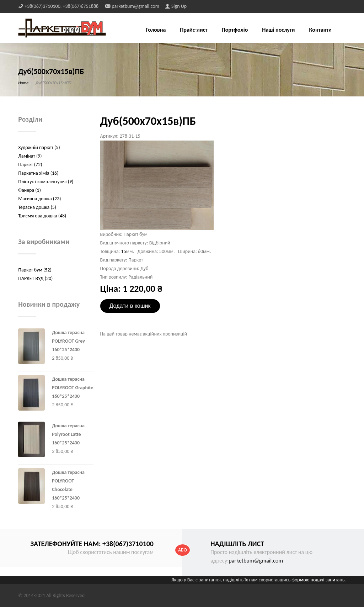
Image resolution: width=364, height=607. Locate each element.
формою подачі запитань (318, 580)
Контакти (320, 30)
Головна (156, 30)
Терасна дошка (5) (37, 207)
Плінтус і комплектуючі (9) (46, 182)
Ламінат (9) (30, 156)
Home (23, 83)
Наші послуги (278, 30)
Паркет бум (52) (35, 270)
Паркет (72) (30, 165)
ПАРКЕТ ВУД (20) (35, 278)
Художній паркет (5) (39, 147)
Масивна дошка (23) (39, 199)
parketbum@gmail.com (256, 561)
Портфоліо (235, 30)
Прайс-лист (194, 30)
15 (123, 251)
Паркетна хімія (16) (38, 173)
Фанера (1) (30, 190)
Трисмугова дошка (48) (42, 216)
